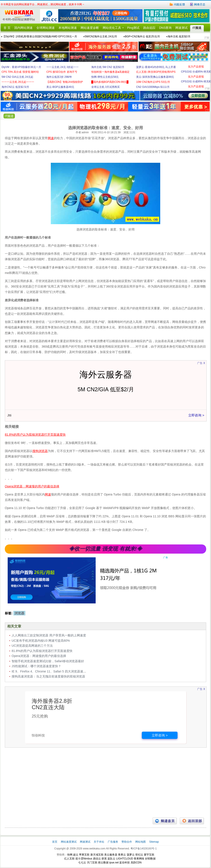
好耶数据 (150, 859)
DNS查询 (165, 28)
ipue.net (114, 863)
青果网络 (139, 859)
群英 (104, 859)
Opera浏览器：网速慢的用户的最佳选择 (39, 656)
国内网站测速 (23, 28)
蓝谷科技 (125, 863)
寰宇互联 (149, 855)
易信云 (97, 859)
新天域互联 (97, 855)
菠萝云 (131, 855)
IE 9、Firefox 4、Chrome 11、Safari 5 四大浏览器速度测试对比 (55, 671)
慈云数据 (103, 863)
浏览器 (19, 613)
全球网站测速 (46, 28)
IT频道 (197, 28)
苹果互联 (84, 855)
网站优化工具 (112, 28)
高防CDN (136, 863)
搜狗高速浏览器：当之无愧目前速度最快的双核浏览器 (48, 676)
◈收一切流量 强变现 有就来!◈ (105, 549)
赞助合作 (127, 842)
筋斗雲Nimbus (84, 859)
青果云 (122, 855)
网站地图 (141, 842)
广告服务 (113, 842)
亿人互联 (69, 859)
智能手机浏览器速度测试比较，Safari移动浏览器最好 (48, 661)
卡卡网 (20, 16)
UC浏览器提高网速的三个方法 (32, 646)
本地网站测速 (68, 28)
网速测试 (181, 28)
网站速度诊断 (90, 28)
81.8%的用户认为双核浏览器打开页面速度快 (42, 651)
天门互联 (92, 863)
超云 (76, 855)
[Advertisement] (105, 783)
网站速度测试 (69, 842)
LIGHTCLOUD (125, 859)
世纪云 (139, 855)
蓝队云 (111, 859)
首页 (55, 842)
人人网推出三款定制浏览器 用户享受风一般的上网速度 (49, 635)
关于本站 (99, 842)
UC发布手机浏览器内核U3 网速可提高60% (41, 641)
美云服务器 (111, 855)
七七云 (82, 863)
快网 (70, 855)
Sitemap (154, 842)
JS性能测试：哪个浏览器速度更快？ (36, 666)
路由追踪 (149, 28)
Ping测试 (133, 28)
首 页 (7, 28)
